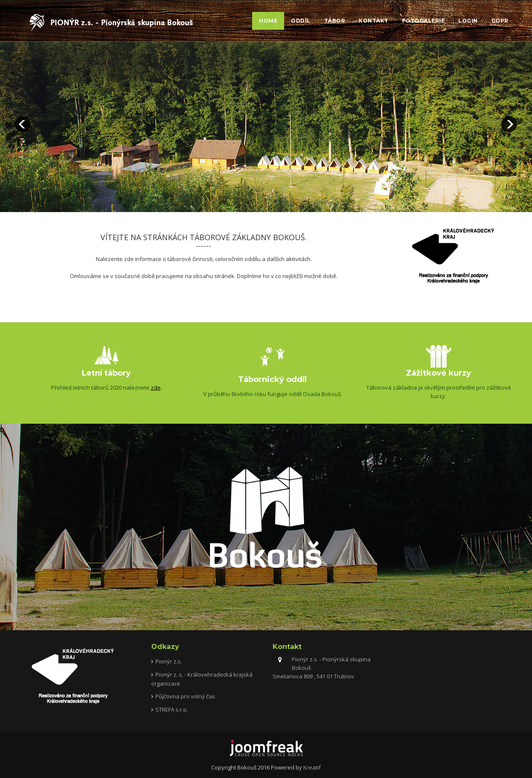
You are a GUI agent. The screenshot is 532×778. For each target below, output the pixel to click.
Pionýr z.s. (169, 661)
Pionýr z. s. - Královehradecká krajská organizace (202, 679)
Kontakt (374, 21)
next (509, 124)
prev (23, 124)
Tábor (335, 21)
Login (468, 21)
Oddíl (301, 21)
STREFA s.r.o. (172, 709)
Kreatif (312, 767)
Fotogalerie (424, 21)
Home (268, 21)
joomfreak (266, 748)
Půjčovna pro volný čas (185, 696)
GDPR (500, 21)
